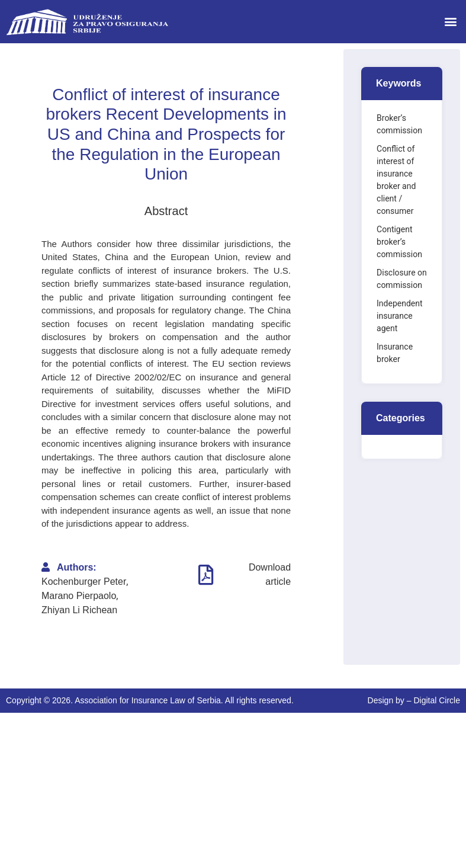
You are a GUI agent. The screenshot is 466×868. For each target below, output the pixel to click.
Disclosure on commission (402, 279)
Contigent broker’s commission (399, 242)
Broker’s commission (399, 124)
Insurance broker (395, 353)
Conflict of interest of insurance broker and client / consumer (396, 180)
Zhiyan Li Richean (79, 610)
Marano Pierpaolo (79, 596)
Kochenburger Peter (84, 582)
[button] (450, 22)
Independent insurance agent (400, 316)
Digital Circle (437, 700)
